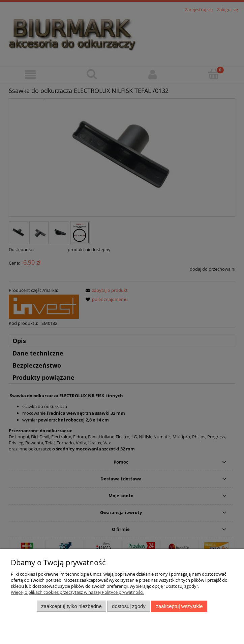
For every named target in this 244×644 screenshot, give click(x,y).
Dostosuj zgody (129, 606)
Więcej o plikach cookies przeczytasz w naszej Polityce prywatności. (78, 592)
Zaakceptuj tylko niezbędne (71, 606)
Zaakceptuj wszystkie (179, 606)
